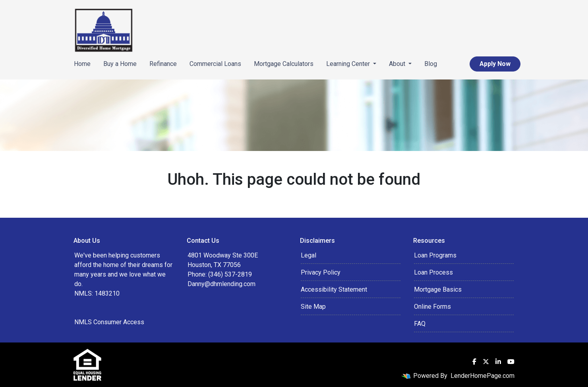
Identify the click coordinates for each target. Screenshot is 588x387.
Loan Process (433, 272)
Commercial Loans (215, 64)
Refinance (163, 64)
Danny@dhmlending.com (221, 284)
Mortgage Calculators (284, 64)
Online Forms (432, 307)
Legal (309, 255)
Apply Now (495, 64)
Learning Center (349, 64)
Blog (431, 64)
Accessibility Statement (334, 289)
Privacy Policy (321, 272)
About (398, 64)
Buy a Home (120, 64)
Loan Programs (435, 255)
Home (82, 64)
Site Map (313, 307)
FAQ (420, 324)
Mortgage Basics (438, 289)
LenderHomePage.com (483, 376)
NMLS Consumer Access (109, 322)
